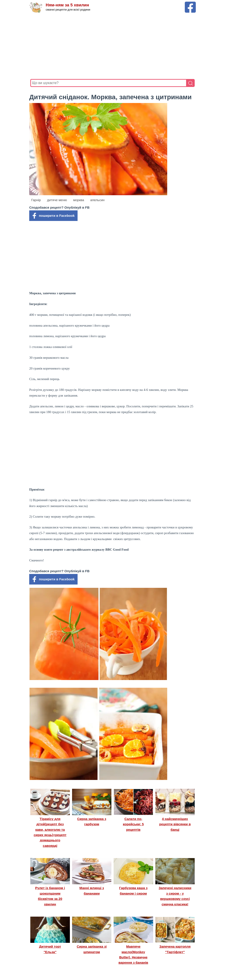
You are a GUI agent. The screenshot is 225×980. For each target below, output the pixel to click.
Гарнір (36, 200)
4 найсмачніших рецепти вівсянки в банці (175, 824)
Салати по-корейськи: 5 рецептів (133, 824)
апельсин (97, 200)
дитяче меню (57, 200)
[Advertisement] (112, 46)
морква (79, 200)
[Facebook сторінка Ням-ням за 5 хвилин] (190, 4)
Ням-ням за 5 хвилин (67, 5)
